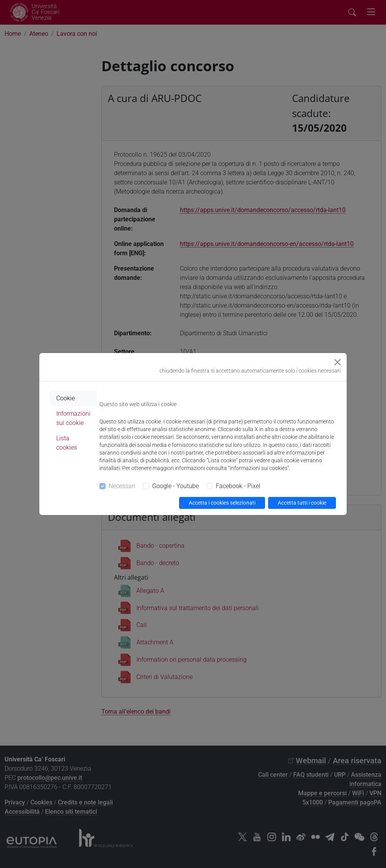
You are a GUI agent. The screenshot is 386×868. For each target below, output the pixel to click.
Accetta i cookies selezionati (222, 503)
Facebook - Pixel (238, 486)
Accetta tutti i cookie (302, 503)
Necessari (122, 486)
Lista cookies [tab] (67, 443)
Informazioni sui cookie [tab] (73, 418)
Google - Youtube (175, 486)
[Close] (337, 362)
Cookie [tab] (65, 398)
